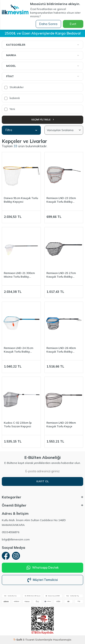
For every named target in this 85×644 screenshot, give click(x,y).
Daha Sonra (48, 24)
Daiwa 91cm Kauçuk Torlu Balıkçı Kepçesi (21, 200)
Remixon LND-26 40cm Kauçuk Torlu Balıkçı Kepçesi (61, 350)
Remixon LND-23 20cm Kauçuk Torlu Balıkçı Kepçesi (61, 200)
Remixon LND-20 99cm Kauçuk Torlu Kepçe (61, 424)
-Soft (18, 640)
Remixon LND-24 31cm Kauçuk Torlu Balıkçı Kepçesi (19, 350)
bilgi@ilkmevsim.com (16, 539)
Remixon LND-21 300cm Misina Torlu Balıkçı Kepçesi (19, 275)
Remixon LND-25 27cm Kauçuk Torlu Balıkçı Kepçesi (61, 275)
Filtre (21, 130)
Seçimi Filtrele (42, 120)
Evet (73, 24)
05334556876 (11, 532)
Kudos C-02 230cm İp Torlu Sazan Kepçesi (18, 424)
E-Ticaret (29, 640)
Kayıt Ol (43, 481)
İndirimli (12, 98)
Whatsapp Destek (43, 568)
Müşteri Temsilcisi (43, 580)
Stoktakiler (14, 87)
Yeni (10, 109)
